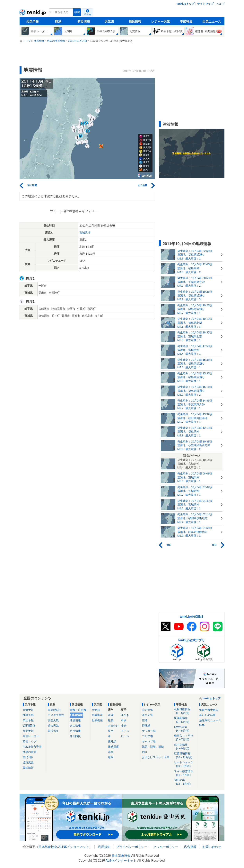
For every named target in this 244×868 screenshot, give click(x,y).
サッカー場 (149, 731)
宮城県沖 (85, 233)
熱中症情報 (185, 747)
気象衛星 (97, 715)
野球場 (146, 726)
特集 (202, 725)
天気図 (109, 22)
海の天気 (147, 715)
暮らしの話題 (207, 715)
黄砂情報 (28, 768)
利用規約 (104, 847)
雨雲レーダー (31, 736)
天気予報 (32, 22)
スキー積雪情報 (185, 773)
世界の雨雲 (30, 752)
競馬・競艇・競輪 (153, 747)
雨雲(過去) (54, 710)
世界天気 (28, 715)
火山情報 (75, 726)
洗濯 (111, 715)
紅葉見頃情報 (185, 756)
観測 (58, 22)
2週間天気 (29, 726)
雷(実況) (53, 731)
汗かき (125, 715)
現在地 (87, 14)
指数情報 (135, 22)
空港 (145, 720)
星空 (111, 731)
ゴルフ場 (147, 736)
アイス (125, 731)
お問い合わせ (212, 847)
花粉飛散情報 (185, 711)
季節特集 (186, 22)
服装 (111, 720)
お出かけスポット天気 (156, 757)
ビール (125, 736)
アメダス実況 (56, 715)
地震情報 (77, 715)
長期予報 (28, 731)
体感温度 (113, 747)
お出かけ (113, 726)
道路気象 (28, 762)
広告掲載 (190, 847)
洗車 (111, 752)
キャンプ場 (149, 741)
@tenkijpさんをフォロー (81, 211)
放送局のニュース (210, 720)
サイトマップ (205, 4)
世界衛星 (97, 720)
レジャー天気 (161, 22)
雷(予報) (28, 757)
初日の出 (185, 782)
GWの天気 (185, 729)
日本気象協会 (48, 847)
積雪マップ (30, 741)
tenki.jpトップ (185, 4)
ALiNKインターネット (74, 847)
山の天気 (147, 710)
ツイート (56, 211)
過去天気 (53, 726)
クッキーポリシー (166, 847)
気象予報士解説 (209, 710)
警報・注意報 (78, 710)
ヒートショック (185, 764)
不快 (124, 720)
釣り (145, 752)
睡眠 (111, 757)
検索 (77, 12)
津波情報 (75, 720)
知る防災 (75, 736)
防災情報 (84, 22)
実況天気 (53, 720)
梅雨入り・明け (185, 738)
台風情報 (75, 731)
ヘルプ (220, 4)
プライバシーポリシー (132, 847)
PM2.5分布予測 (32, 747)
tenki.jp (33, 13)
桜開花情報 (185, 720)
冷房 (124, 726)
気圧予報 (28, 720)
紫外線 (112, 741)
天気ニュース (212, 22)
